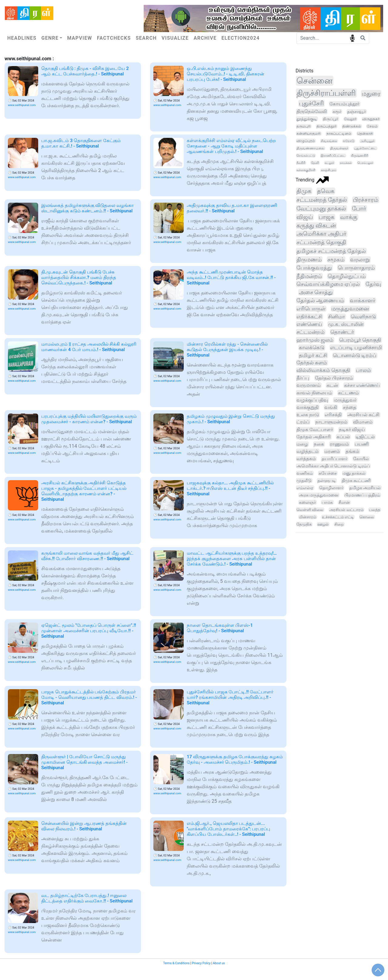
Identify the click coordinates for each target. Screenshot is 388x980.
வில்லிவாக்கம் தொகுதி (323, 370)
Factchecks (114, 38)
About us (219, 963)
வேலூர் (350, 119)
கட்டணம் (348, 393)
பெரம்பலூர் (365, 163)
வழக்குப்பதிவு (312, 400)
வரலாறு (360, 259)
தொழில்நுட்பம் (347, 276)
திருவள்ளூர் (339, 148)
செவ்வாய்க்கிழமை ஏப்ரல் (328, 284)
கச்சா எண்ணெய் (362, 385)
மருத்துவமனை (350, 309)
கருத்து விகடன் (316, 226)
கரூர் (337, 111)
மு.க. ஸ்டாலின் (346, 324)
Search (146, 38)
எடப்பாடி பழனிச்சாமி (356, 347)
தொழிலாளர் (331, 488)
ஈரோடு (349, 141)
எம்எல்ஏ (305, 488)
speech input (352, 38)
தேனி (315, 163)
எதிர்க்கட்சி (309, 317)
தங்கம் (352, 451)
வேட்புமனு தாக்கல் (321, 209)
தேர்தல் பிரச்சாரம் (334, 378)
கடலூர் (329, 163)
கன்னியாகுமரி (309, 134)
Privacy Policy (201, 963)
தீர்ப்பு (303, 378)
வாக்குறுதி (308, 407)
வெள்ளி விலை (310, 510)
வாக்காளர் (363, 301)
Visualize (175, 38)
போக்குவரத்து (314, 268)
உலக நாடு (308, 415)
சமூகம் (336, 259)
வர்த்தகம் (306, 459)
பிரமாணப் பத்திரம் (362, 495)
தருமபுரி (304, 126)
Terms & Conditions (176, 963)
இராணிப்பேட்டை (333, 156)
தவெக (326, 191)
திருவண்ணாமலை (310, 148)
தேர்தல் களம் (312, 363)
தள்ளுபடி (327, 480)
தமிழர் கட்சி (313, 355)
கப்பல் (343, 437)
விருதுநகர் (371, 119)
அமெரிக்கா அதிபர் (321, 234)
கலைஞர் (307, 502)
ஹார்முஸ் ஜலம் (315, 340)
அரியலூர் (367, 141)
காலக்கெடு (312, 347)
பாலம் (363, 370)
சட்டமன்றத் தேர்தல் (322, 200)
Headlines (22, 38)
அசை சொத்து (316, 292)
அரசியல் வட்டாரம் (346, 510)
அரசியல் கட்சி (363, 415)
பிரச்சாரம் (366, 200)
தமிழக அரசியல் (365, 488)
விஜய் (305, 217)
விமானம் (363, 422)
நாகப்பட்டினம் (339, 134)
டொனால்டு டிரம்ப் (355, 355)
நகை (319, 444)
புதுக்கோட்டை (365, 148)
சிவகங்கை (329, 141)
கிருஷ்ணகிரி (360, 156)
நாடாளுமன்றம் (331, 422)
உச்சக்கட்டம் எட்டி (338, 517)
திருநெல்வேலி (312, 111)
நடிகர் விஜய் (352, 430)
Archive (205, 38)
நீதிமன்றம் (309, 276)
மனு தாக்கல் (354, 473)
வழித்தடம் (308, 451)
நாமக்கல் (346, 163)
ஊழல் (323, 524)
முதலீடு (304, 480)
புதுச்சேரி (311, 103)
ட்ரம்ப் (303, 422)
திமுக (304, 191)
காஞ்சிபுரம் (329, 170)
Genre (50, 38)
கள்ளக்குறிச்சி (306, 170)
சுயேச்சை (328, 473)
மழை (302, 444)
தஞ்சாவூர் (356, 111)
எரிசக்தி (333, 415)
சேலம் (372, 126)
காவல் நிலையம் (314, 393)
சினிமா (336, 317)
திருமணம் (309, 259)
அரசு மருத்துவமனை (319, 495)
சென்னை (314, 81)
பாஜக (326, 217)
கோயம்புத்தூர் (345, 104)
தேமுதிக (304, 524)
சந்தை (350, 407)
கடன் (332, 385)
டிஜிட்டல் (365, 437)
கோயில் (361, 459)
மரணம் (332, 451)
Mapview (79, 38)
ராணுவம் (339, 444)
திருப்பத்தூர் (326, 126)
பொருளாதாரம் (356, 268)
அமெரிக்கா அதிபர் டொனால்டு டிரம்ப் (333, 466)
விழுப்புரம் (306, 141)
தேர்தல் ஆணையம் (320, 301)
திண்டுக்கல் (352, 126)
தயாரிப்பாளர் (334, 459)
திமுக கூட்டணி (356, 480)
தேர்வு (373, 284)
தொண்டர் (342, 332)
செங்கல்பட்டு (306, 156)
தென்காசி (365, 134)
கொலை (367, 517)
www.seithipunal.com (22, 105)
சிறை (339, 524)
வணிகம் (305, 473)
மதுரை (371, 94)
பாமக (327, 502)
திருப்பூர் (331, 119)
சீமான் (344, 502)
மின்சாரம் (308, 517)
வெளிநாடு (363, 317)
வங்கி (331, 407)
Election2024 (241, 38)
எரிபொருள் (311, 309)
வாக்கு (349, 217)
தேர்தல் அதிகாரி (314, 437)
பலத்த (375, 510)
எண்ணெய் (309, 324)
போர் (359, 209)
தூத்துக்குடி (307, 119)
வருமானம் (309, 385)
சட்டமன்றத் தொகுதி (321, 242)
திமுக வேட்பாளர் (315, 430)
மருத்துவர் (345, 400)
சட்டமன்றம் (311, 332)
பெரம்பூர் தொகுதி (360, 340)
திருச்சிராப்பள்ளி (326, 93)
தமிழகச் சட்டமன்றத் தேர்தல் (331, 251)
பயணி (362, 444)
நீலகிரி (301, 163)
